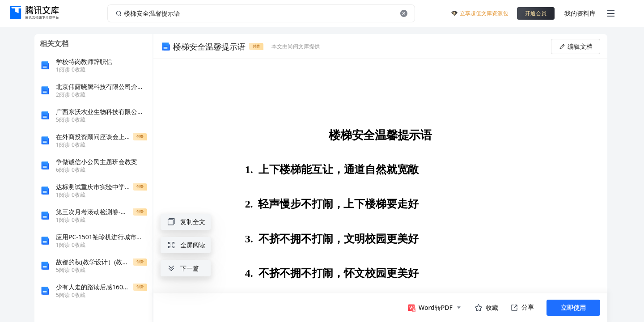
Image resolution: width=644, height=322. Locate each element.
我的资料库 (580, 13)
